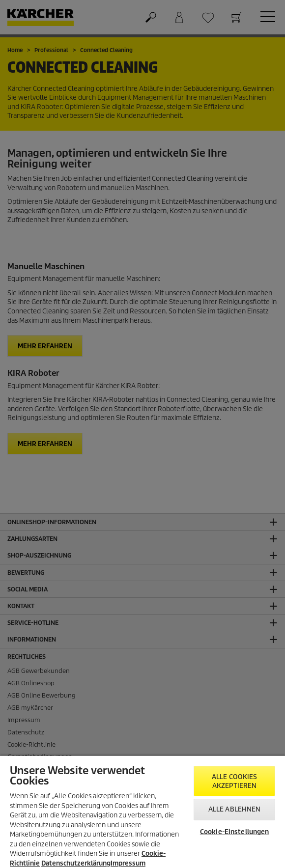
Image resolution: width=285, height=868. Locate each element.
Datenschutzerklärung (76, 863)
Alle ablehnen (235, 809)
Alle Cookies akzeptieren (235, 781)
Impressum (128, 863)
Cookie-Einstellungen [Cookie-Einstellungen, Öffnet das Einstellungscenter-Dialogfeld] (235, 832)
